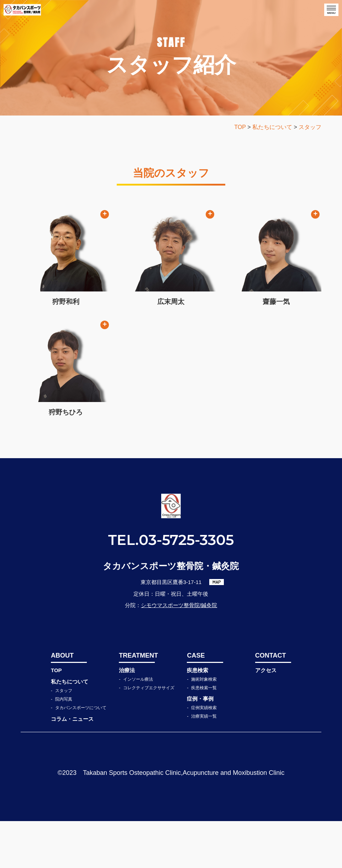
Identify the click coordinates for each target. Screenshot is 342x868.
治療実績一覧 (204, 763)
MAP (217, 629)
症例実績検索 (204, 755)
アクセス (266, 717)
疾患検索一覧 (204, 735)
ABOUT (62, 702)
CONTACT (271, 702)
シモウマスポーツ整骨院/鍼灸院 (179, 652)
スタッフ (64, 738)
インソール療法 (138, 726)
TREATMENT (137, 702)
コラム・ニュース (72, 766)
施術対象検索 (204, 726)
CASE (196, 702)
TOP (56, 717)
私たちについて (70, 728)
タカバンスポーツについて (81, 755)
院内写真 (64, 746)
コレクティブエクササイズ (149, 735)
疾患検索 (198, 717)
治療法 (127, 717)
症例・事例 (200, 746)
